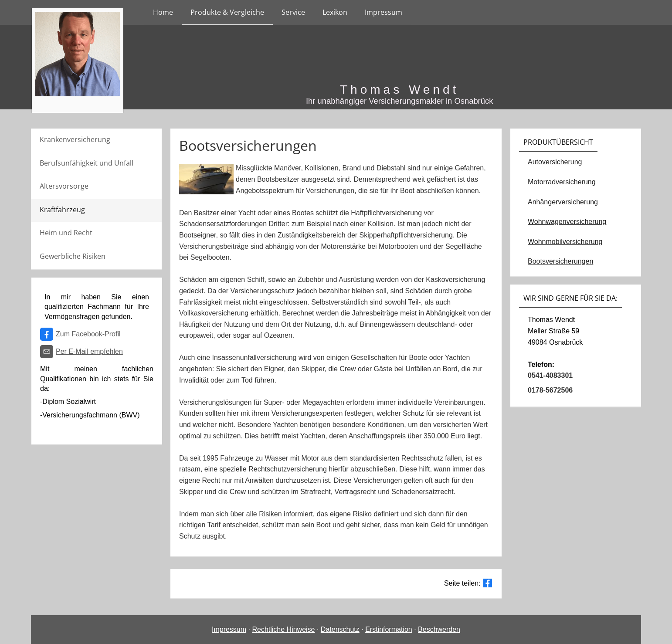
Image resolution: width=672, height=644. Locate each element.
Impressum (229, 629)
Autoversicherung (555, 162)
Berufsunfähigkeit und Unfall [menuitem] (87, 163)
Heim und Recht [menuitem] (66, 233)
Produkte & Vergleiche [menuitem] (227, 12)
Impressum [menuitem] (384, 12)
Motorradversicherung (562, 182)
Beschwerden (439, 629)
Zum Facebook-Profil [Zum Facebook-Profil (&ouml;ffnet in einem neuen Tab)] (88, 334)
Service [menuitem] (293, 12)
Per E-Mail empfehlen (89, 351)
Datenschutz (340, 629)
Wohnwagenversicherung (567, 222)
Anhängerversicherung (563, 202)
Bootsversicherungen (560, 261)
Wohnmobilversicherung (565, 242)
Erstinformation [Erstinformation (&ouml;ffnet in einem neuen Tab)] (389, 629)
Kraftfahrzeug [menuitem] (62, 210)
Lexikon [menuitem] (335, 12)
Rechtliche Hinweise (283, 629)
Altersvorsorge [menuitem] (64, 186)
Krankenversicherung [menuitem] (75, 139)
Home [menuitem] (163, 12)
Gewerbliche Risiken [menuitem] (73, 256)
